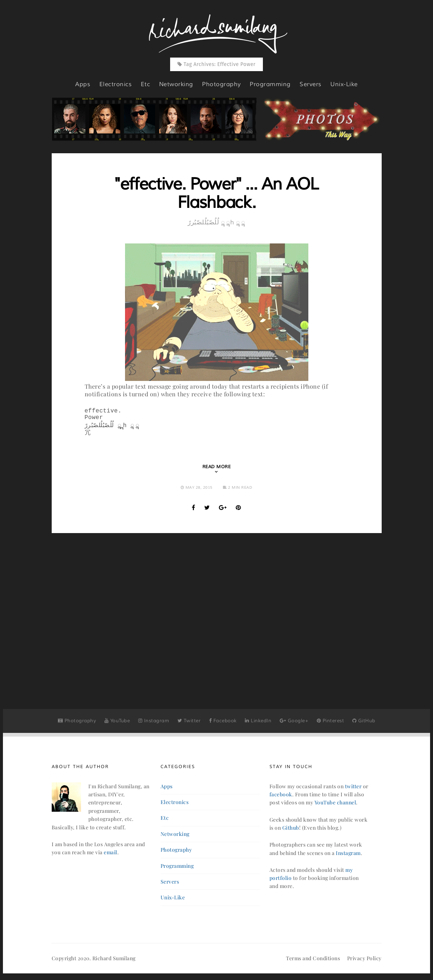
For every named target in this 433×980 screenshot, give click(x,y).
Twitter (189, 724)
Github (291, 831)
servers (311, 84)
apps (83, 84)
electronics (116, 84)
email (111, 856)
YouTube (117, 724)
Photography (77, 724)
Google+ (294, 724)
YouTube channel (335, 806)
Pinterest (331, 724)
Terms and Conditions (313, 962)
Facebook (223, 724)
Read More (217, 471)
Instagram (154, 724)
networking (176, 84)
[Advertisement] (217, 614)
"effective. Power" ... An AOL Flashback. (216, 193)
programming (270, 84)
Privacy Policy (364, 962)
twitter (353, 790)
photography (221, 84)
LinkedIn (258, 724)
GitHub (364, 724)
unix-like (344, 84)
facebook (281, 798)
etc (146, 84)
